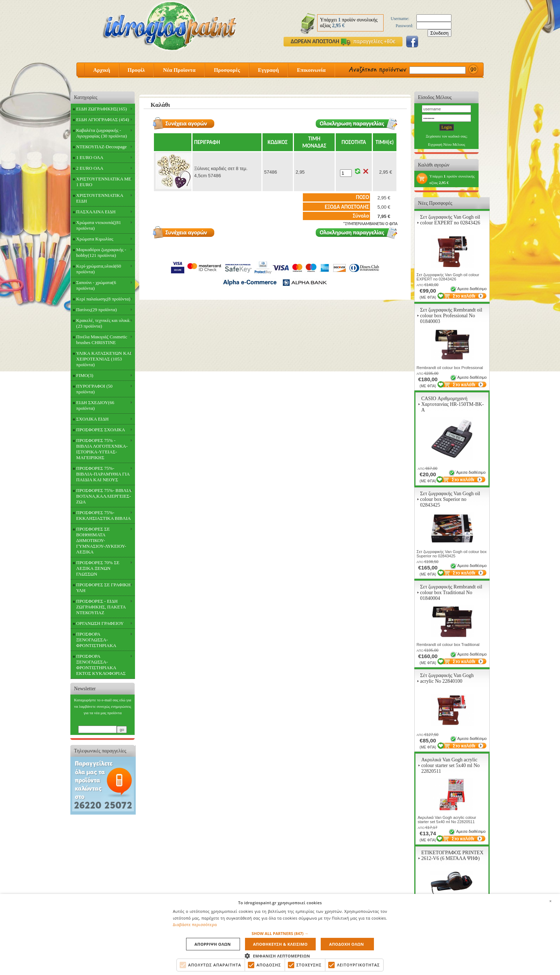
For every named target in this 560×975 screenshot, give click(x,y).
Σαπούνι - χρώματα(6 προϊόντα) (96, 285)
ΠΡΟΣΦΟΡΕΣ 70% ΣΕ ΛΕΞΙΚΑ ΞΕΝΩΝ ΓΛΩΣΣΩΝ (98, 568)
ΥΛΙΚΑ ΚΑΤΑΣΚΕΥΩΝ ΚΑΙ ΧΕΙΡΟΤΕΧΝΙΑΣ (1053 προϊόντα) (104, 359)
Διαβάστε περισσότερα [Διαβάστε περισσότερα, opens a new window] (195, 924)
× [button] (550, 901)
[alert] (280, 934)
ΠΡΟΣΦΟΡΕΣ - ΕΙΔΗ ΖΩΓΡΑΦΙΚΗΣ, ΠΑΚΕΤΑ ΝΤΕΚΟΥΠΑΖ (101, 607)
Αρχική (102, 70)
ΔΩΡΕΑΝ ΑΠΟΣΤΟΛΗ (315, 41)
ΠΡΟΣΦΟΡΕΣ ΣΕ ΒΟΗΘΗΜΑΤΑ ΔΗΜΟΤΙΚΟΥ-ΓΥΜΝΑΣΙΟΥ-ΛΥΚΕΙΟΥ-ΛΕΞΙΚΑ (101, 540)
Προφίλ (136, 70)
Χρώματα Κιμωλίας (95, 239)
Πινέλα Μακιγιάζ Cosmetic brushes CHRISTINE (102, 340)
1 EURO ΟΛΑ (90, 157)
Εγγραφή (268, 70)
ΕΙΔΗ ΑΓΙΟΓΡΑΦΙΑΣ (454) (102, 120)
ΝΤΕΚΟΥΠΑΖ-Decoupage (101, 147)
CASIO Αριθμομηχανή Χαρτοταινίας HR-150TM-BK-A (452, 404)
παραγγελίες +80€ (368, 41)
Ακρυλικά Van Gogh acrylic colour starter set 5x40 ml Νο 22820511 (450, 765)
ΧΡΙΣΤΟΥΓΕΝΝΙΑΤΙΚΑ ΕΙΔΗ (100, 198)
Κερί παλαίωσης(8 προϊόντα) (103, 299)
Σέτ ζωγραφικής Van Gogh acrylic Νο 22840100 (447, 678)
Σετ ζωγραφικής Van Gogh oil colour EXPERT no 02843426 (450, 220)
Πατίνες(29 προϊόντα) (96, 310)
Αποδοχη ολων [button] (346, 944)
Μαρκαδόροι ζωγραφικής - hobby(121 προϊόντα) (101, 252)
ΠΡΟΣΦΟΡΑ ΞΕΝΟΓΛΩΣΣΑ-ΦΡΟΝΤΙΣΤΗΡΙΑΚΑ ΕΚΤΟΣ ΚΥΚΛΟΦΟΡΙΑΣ (101, 665)
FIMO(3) (85, 375)
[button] (280, 933)
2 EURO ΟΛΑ (90, 168)
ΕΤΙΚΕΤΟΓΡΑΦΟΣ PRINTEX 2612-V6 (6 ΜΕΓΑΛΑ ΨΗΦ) (452, 855)
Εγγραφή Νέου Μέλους (446, 144)
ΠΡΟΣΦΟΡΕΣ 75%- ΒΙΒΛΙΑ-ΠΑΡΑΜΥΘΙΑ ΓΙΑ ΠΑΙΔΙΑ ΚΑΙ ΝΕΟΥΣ (103, 474)
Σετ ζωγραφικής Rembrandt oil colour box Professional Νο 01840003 (451, 316)
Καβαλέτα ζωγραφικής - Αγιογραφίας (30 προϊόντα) (101, 133)
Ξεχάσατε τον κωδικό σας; (447, 136)
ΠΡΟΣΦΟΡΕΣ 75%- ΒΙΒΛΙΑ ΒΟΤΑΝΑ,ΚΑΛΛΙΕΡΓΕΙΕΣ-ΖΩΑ (104, 496)
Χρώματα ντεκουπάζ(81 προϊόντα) (98, 225)
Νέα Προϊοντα (179, 70)
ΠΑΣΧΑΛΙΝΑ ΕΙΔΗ (96, 212)
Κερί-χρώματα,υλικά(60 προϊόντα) (99, 269)
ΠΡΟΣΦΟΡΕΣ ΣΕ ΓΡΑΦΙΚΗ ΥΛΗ (103, 588)
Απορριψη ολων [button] (213, 944)
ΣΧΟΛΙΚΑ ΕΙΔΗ (92, 419)
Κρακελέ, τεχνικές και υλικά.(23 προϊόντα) (103, 323)
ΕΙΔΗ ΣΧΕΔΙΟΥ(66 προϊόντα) (95, 405)
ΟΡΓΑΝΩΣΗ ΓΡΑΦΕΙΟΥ (100, 623)
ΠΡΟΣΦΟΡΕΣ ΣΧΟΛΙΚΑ (101, 430)
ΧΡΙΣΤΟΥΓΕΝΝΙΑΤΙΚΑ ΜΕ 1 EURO (104, 182)
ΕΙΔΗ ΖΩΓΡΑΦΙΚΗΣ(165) (101, 109)
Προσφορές (227, 70)
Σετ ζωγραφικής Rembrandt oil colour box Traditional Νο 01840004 (451, 593)
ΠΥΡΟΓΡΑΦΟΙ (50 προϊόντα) (94, 389)
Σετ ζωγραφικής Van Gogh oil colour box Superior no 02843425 (450, 499)
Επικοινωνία (311, 70)
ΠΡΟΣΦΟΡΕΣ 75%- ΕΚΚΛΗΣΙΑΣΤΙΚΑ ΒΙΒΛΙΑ (103, 515)
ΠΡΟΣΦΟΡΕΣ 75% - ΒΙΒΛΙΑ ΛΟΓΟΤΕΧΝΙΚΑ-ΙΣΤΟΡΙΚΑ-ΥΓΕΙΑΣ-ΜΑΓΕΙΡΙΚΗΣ (102, 449)
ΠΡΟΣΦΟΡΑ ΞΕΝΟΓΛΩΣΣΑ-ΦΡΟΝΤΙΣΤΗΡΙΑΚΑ (96, 640)
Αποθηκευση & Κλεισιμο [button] (281, 944)
